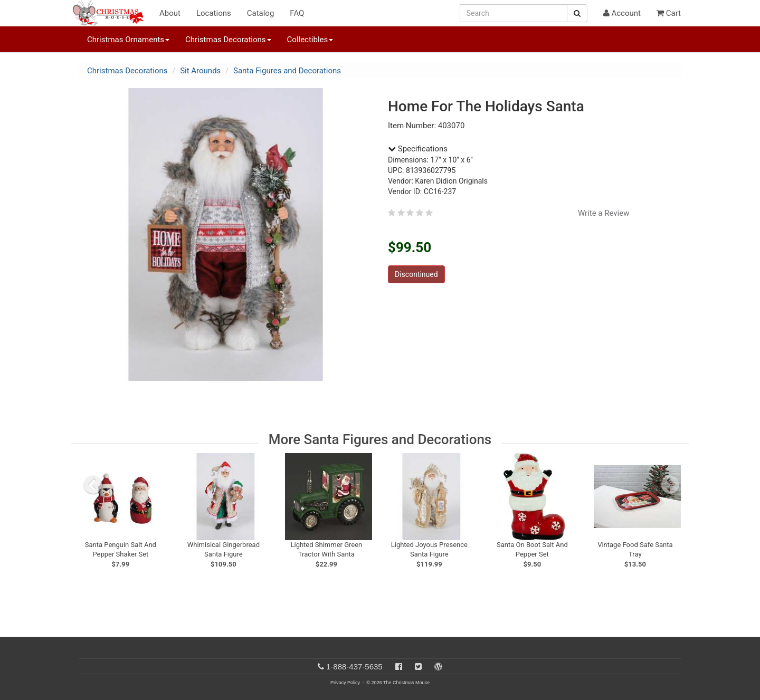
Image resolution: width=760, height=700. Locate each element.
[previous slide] (93, 485)
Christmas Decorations (127, 71)
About (170, 13)
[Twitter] (418, 667)
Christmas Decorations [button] (228, 40)
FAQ (297, 13)
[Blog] (438, 667)
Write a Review (604, 213)
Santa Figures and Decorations (287, 71)
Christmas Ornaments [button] (128, 40)
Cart (669, 13)
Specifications (418, 149)
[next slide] (670, 485)
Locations (214, 13)
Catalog (261, 13)
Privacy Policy (345, 683)
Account (622, 13)
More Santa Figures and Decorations (380, 439)
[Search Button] (577, 13)
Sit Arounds (200, 71)
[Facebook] (399, 667)
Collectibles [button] (310, 40)
